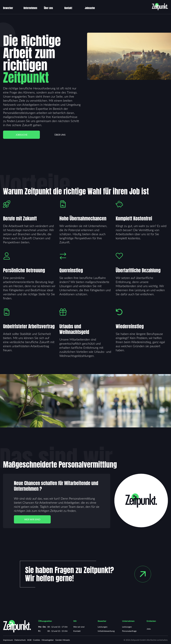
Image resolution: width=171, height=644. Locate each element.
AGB (29, 640)
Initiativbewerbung (106, 631)
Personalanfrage (129, 631)
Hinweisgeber (48, 640)
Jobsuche (90, 8)
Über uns (48, 8)
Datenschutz (20, 640)
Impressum (8, 640)
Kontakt (68, 8)
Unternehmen (30, 8)
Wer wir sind (32, 519)
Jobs (149, 629)
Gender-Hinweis (63, 640)
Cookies (37, 640)
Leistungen (103, 627)
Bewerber (8, 8)
